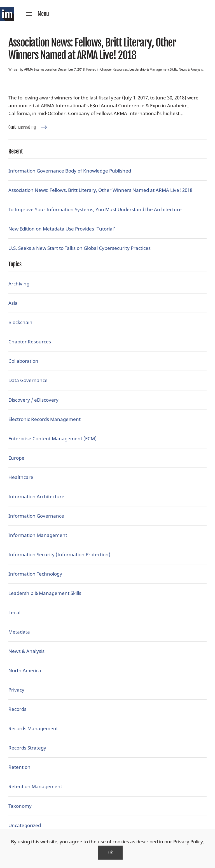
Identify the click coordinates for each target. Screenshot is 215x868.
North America (25, 670)
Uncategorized (25, 825)
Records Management (33, 728)
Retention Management (35, 786)
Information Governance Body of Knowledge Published (70, 171)
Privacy (16, 690)
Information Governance (36, 516)
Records (17, 709)
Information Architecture (36, 496)
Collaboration (23, 361)
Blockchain (20, 322)
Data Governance (28, 380)
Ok (110, 853)
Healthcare (21, 477)
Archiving (19, 284)
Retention (19, 767)
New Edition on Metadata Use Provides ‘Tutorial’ (62, 229)
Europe (16, 458)
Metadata (19, 632)
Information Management (38, 535)
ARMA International (38, 69)
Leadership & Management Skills (153, 69)
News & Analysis (191, 69)
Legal (14, 612)
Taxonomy (20, 806)
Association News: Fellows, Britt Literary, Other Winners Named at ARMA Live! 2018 (92, 49)
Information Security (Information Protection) (59, 554)
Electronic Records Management (45, 419)
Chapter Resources (114, 69)
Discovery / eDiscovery (33, 400)
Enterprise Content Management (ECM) (52, 438)
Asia (13, 303)
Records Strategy (27, 748)
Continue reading (22, 127)
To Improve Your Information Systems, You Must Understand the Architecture (95, 209)
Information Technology (35, 574)
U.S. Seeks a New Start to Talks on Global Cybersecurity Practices (80, 248)
